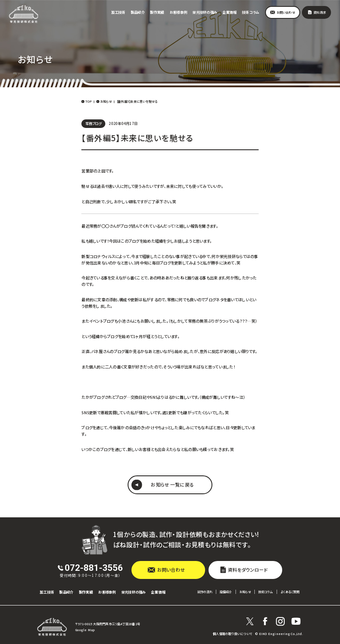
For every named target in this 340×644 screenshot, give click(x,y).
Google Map (85, 630)
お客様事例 (178, 12)
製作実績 (157, 12)
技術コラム (250, 12)
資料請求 (320, 12)
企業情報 (230, 12)
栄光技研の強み (205, 12)
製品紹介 (138, 12)
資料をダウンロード (248, 570)
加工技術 (118, 12)
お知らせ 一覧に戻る (172, 484)
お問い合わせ (286, 12)
